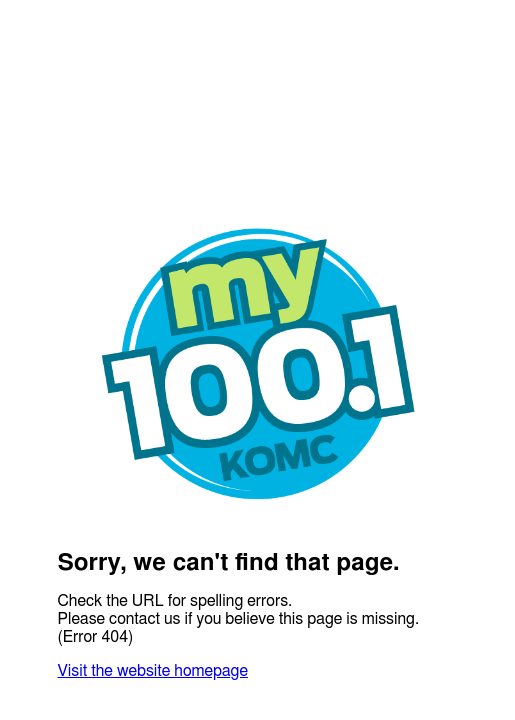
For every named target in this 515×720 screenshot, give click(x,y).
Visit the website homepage (153, 671)
